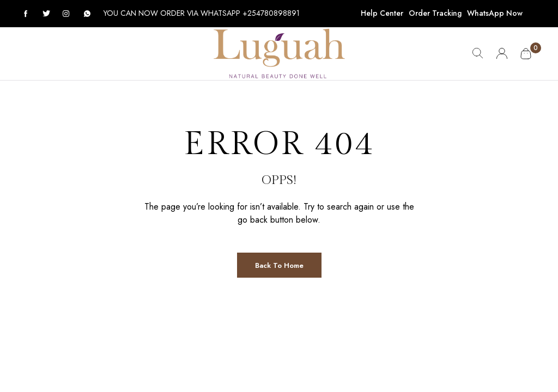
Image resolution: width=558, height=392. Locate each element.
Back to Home (279, 265)
